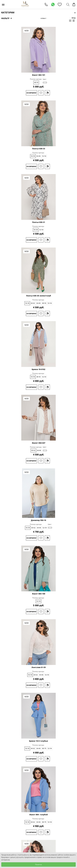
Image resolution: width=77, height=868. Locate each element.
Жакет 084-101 (39, 75)
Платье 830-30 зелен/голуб (39, 296)
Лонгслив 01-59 (39, 667)
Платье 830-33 (39, 149)
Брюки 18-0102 (39, 369)
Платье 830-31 (39, 222)
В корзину (31, 93)
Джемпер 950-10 (39, 520)
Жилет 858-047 (39, 443)
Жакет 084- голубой (39, 815)
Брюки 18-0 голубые (39, 741)
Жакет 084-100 (39, 594)
